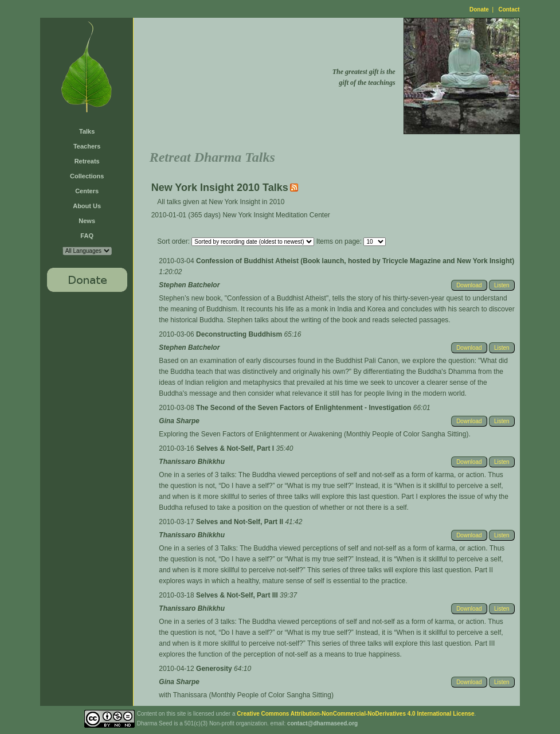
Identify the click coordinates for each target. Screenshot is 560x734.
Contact (509, 9)
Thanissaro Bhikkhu (192, 462)
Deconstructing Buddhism (240, 334)
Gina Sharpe (179, 421)
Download (469, 285)
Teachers (87, 146)
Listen (502, 285)
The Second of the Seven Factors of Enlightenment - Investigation (305, 408)
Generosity (215, 669)
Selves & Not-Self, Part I (236, 448)
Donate (479, 9)
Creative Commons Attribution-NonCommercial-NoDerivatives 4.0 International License (355, 714)
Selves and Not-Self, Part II (240, 522)
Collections (87, 176)
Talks (87, 131)
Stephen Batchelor (189, 285)
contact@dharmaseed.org (322, 723)
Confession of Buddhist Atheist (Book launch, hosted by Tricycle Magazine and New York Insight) (355, 261)
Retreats (87, 161)
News (87, 221)
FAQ (87, 236)
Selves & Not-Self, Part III (238, 595)
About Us (87, 206)
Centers (87, 191)
